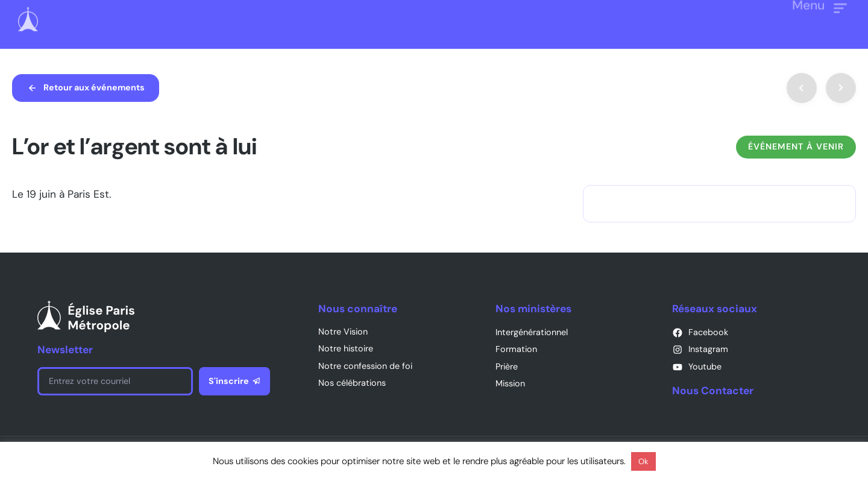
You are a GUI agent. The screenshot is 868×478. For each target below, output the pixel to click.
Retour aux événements (94, 87)
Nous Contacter (713, 391)
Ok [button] (643, 461)
